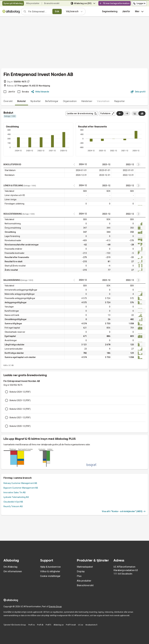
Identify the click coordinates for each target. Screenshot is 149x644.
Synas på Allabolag (13, 3)
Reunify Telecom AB (13, 506)
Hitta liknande (40, 92)
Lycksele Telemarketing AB (16, 497)
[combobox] (39, 11)
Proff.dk (40, 625)
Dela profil (138, 92)
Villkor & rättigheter (50, 571)
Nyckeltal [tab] (35, 101)
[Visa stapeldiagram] (142, 113)
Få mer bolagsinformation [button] (114, 3)
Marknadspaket (85, 567)
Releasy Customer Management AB (20, 483)
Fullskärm (107, 113)
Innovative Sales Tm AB (15, 492)
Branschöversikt (52, 3)
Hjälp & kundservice (50, 567)
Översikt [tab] (8, 101)
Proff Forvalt (71, 625)
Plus (79, 576)
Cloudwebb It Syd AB (13, 502)
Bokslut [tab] (22, 101)
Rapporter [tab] (120, 101)
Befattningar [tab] (52, 101)
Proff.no (32, 625)
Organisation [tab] (70, 101)
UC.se (81, 625)
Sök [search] (57, 11)
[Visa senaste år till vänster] (120, 113)
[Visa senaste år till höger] (127, 113)
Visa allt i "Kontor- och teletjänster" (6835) (124, 511)
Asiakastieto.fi (91, 625)
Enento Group (55, 607)
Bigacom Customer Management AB (21, 488)
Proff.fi (48, 625)
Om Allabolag (10, 567)
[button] (126, 11)
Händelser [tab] (87, 101)
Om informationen (13, 571)
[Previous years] (138, 164)
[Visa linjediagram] (135, 113)
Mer (140, 11)
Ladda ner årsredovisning (82, 113)
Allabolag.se (59, 625)
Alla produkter (33, 3)
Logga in (139, 3)
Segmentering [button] (110, 11)
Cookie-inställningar (50, 576)
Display (81, 571)
